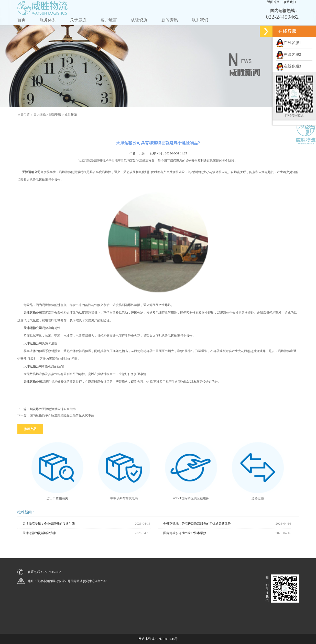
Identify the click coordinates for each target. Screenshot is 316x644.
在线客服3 (289, 66)
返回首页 (273, 2)
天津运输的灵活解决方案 (39, 533)
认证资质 (139, 20)
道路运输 (258, 498)
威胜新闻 (71, 115)
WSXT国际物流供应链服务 (191, 498)
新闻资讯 (170, 20)
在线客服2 (289, 54)
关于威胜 (78, 20)
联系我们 (200, 20)
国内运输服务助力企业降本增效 (185, 533)
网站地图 (145, 639)
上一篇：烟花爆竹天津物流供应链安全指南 (47, 409)
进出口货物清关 (57, 498)
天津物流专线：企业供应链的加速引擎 (49, 524)
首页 (21, 20)
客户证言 (109, 20)
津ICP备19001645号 (165, 639)
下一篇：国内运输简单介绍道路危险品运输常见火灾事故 (56, 415)
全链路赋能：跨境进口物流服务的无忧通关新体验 (197, 524)
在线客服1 (289, 43)
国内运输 (40, 115)
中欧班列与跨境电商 (124, 498)
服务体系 (48, 20)
